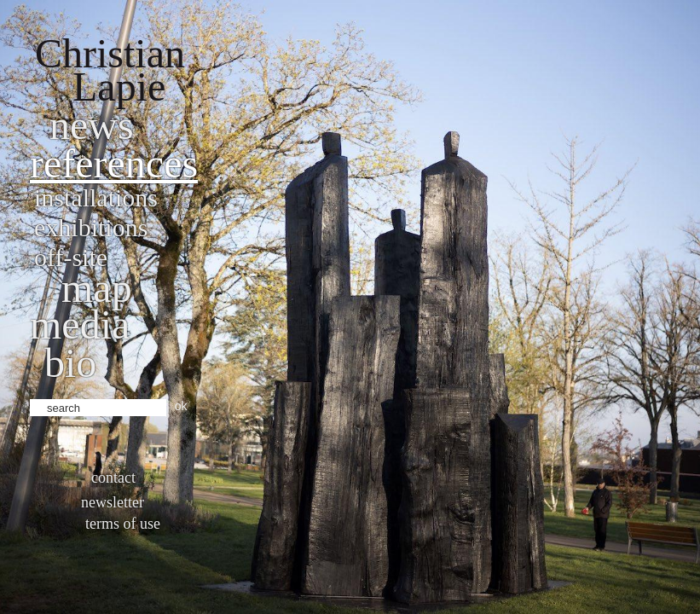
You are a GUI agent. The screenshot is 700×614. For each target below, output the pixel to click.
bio (70, 363)
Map (97, 288)
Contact (113, 478)
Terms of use (123, 524)
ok (181, 406)
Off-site (71, 257)
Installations (96, 197)
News (92, 125)
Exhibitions (91, 227)
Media (80, 324)
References (114, 163)
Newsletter (113, 502)
